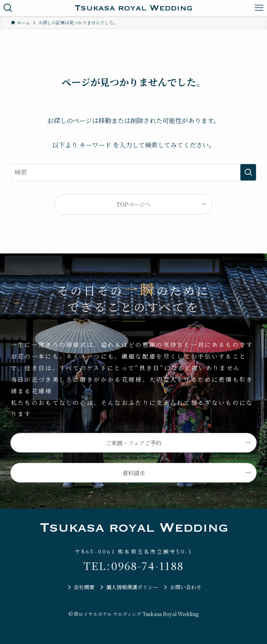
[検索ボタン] (8, 8)
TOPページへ (133, 204)
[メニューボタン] (259, 8)
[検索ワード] (134, 172)
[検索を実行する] (248, 172)
